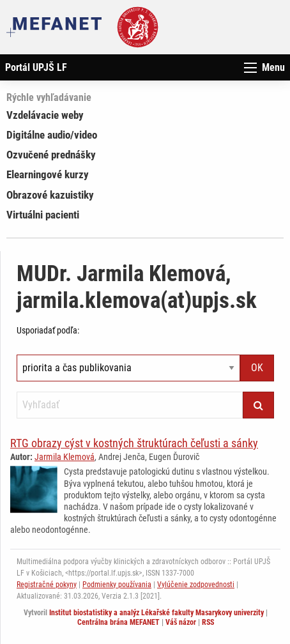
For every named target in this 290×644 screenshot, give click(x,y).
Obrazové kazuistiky (50, 195)
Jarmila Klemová (65, 457)
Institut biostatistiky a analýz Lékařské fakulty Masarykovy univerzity (156, 613)
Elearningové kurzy (48, 174)
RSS (208, 622)
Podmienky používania (117, 585)
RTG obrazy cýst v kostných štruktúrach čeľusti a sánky (134, 443)
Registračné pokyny (47, 585)
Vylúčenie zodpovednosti (196, 585)
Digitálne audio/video (52, 135)
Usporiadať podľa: (48, 330)
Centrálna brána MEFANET (118, 622)
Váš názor (181, 622)
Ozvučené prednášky (51, 155)
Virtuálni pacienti (43, 215)
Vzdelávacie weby (45, 115)
